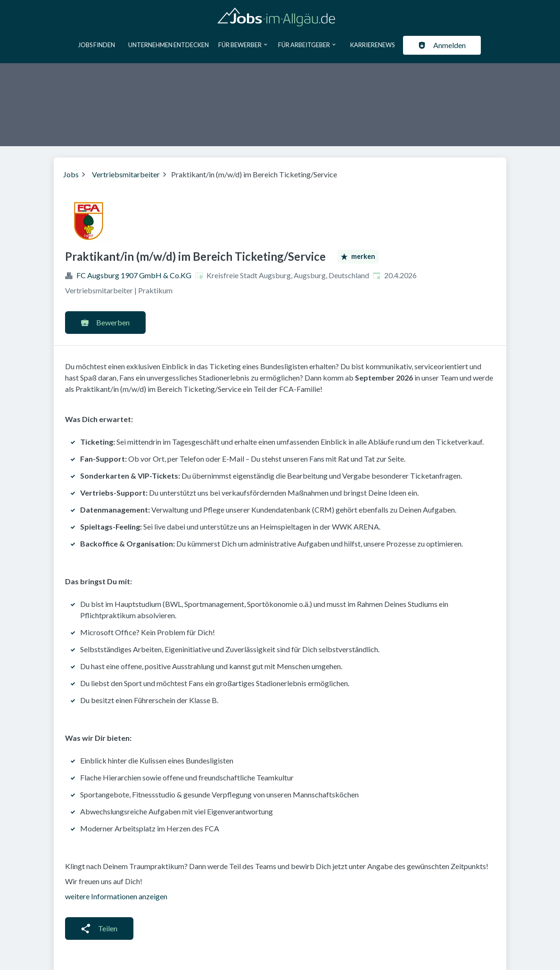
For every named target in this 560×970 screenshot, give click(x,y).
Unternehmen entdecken (169, 45)
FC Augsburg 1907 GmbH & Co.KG (134, 275)
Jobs (71, 174)
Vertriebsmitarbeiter (126, 174)
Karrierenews (372, 45)
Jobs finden (97, 45)
